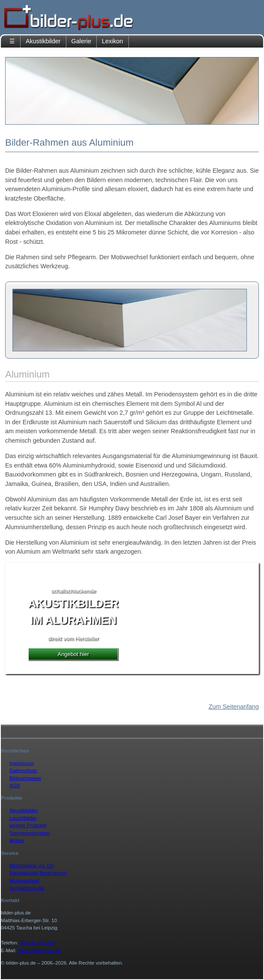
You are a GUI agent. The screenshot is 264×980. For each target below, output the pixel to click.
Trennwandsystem (30, 833)
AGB (15, 785)
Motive (17, 840)
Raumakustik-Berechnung (38, 873)
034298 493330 (37, 943)
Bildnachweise (25, 778)
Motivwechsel (24, 880)
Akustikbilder (43, 41)
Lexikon (113, 41)
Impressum (22, 763)
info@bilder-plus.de (40, 950)
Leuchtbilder (23, 818)
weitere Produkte (28, 825)
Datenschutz (23, 770)
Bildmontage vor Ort (32, 865)
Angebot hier (73, 654)
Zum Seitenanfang (234, 707)
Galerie (81, 41)
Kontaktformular (27, 888)
